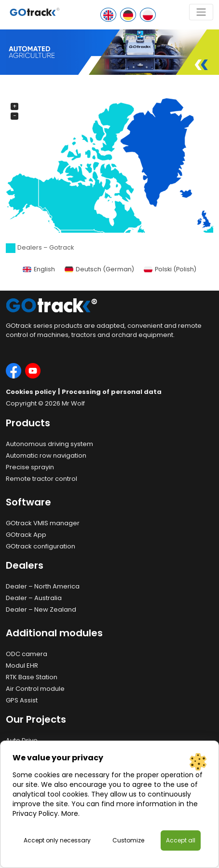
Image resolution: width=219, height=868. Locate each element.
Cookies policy (31, 392)
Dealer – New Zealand (41, 609)
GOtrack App (26, 535)
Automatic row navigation (46, 455)
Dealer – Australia (34, 598)
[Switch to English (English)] (39, 270)
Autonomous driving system (49, 444)
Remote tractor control (41, 479)
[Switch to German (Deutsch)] (99, 270)
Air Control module (35, 689)
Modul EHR (22, 665)
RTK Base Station (32, 677)
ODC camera (27, 654)
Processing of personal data (112, 392)
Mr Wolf (73, 403)
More (70, 813)
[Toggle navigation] (201, 12)
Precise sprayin (30, 467)
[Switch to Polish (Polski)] (170, 270)
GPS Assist (22, 700)
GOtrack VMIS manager (43, 523)
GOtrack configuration (41, 546)
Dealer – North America (43, 586)
